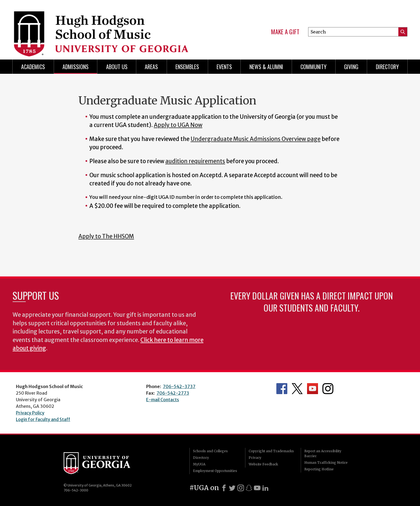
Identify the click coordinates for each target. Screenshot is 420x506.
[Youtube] (257, 488)
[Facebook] (224, 488)
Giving (351, 67)
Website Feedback (263, 464)
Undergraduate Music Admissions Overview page (256, 139)
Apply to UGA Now (178, 125)
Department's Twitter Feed (297, 389)
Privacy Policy (30, 413)
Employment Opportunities (215, 471)
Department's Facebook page (282, 389)
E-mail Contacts (163, 400)
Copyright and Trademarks (271, 451)
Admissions (76, 67)
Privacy (255, 458)
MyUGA (199, 464)
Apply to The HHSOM (106, 236)
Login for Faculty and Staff (43, 419)
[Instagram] (241, 488)
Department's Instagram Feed (328, 389)
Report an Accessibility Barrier (323, 453)
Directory (387, 67)
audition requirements (195, 161)
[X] (232, 488)
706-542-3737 (179, 386)
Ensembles (187, 67)
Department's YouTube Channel (313, 389)
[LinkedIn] (265, 488)
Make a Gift (285, 32)
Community (313, 67)
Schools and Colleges (210, 451)
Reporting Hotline (319, 469)
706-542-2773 (173, 393)
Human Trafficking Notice (326, 463)
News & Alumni (266, 67)
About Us (117, 67)
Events (224, 67)
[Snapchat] (249, 488)
